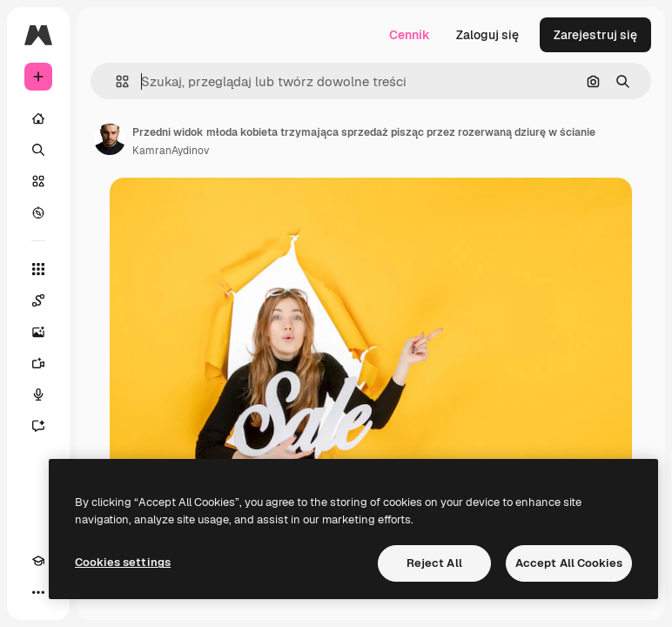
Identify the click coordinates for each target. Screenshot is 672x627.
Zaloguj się (487, 35)
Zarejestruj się (595, 35)
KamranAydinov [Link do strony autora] (171, 151)
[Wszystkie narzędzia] (38, 269)
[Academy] (38, 561)
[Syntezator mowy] (38, 394)
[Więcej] (38, 592)
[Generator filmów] (38, 363)
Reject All (434, 563)
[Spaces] (38, 300)
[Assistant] (38, 426)
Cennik (410, 35)
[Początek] (38, 118)
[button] (115, 81)
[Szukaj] (38, 150)
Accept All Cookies (569, 563)
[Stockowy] (38, 181)
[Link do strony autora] (110, 139)
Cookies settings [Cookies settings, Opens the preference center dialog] (123, 562)
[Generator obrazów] (38, 332)
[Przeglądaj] (38, 212)
